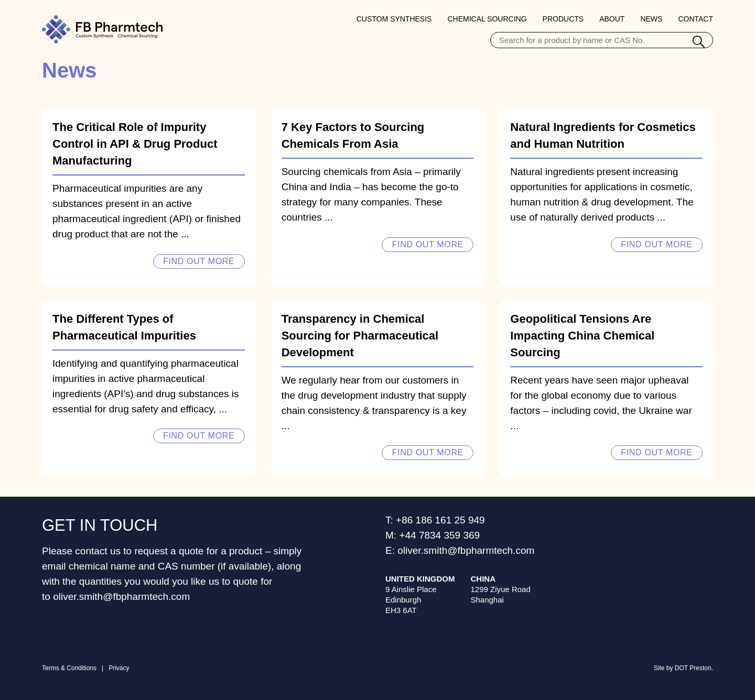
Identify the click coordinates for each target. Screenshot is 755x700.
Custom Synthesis (394, 19)
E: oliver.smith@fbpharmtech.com (460, 550)
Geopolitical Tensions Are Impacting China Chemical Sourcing (582, 336)
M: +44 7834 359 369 (433, 535)
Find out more (199, 261)
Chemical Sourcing (487, 19)
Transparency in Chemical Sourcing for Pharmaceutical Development (360, 336)
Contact (695, 19)
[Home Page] (102, 29)
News (651, 19)
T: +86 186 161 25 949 (435, 520)
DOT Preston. (694, 668)
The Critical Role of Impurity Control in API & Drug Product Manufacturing (135, 144)
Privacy (119, 668)
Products (563, 19)
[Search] (699, 43)
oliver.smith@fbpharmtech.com (121, 597)
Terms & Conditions (69, 668)
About (612, 19)
